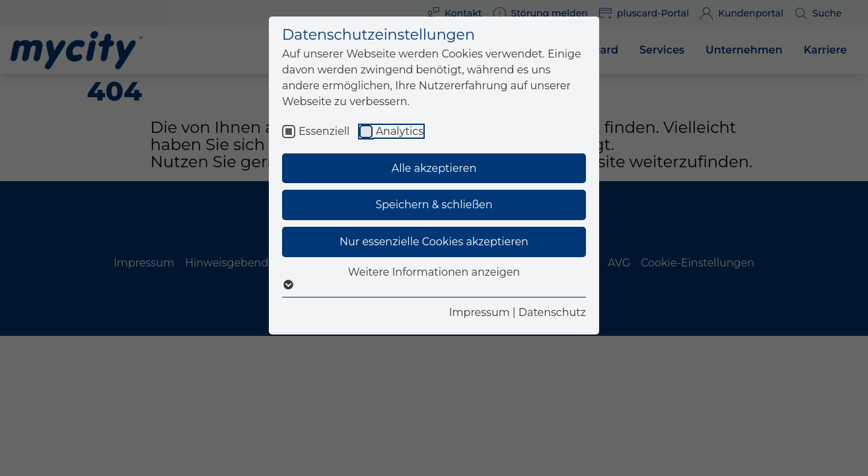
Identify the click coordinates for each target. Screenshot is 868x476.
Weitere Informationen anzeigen (434, 278)
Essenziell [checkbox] (324, 131)
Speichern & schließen (434, 205)
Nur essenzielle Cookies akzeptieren (434, 242)
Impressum (480, 312)
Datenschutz (552, 312)
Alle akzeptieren (434, 168)
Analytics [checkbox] (400, 131)
